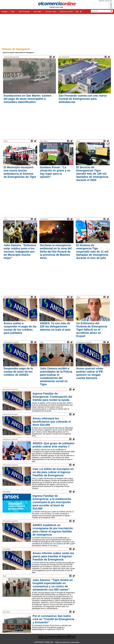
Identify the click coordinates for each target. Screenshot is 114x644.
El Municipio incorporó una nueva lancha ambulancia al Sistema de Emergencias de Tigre (20, 172)
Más (79, 12)
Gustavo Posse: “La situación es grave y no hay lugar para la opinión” (55, 172)
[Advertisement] (57, 30)
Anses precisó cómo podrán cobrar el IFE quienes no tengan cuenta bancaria (90, 373)
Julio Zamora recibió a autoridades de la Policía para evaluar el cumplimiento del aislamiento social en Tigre (56, 376)
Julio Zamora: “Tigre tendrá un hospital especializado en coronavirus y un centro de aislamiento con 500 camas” (53, 585)
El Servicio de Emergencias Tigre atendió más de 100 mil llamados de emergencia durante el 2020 (92, 174)
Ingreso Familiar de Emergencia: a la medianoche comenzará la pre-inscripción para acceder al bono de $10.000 (52, 502)
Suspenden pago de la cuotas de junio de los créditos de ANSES (18, 372)
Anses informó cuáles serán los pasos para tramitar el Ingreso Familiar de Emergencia (53, 556)
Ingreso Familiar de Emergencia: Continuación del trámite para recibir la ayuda (52, 397)
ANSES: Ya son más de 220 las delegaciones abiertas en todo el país (55, 326)
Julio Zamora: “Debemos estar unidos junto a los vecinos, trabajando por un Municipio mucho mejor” (20, 252)
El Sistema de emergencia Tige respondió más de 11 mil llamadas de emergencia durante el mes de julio (92, 252)
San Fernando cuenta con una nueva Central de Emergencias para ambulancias (83, 99)
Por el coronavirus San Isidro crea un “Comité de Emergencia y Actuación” (53, 619)
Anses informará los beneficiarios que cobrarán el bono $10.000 (52, 422)
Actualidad (44, 219)
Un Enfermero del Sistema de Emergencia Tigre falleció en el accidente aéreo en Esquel (92, 330)
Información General (11, 57)
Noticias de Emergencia (16, 49)
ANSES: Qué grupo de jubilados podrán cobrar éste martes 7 (54, 445)
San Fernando (64, 57)
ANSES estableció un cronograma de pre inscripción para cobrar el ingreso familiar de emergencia (53, 530)
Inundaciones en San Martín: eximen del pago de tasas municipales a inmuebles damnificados (27, 99)
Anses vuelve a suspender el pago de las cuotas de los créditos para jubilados (20, 328)
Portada (4, 12)
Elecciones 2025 (66, 12)
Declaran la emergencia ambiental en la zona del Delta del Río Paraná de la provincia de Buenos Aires (56, 252)
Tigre (6, 141)
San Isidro (44, 141)
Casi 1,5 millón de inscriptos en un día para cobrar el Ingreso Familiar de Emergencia (53, 472)
